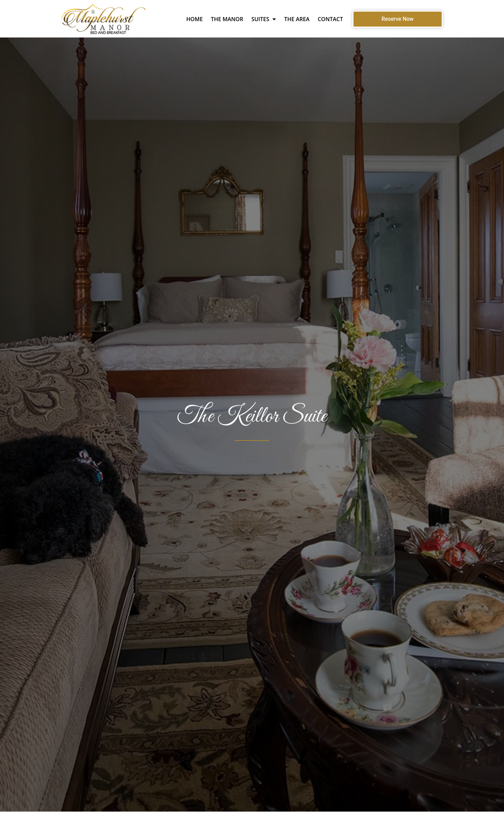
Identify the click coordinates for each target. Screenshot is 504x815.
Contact (330, 19)
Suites (264, 19)
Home (194, 19)
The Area (297, 19)
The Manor (227, 19)
